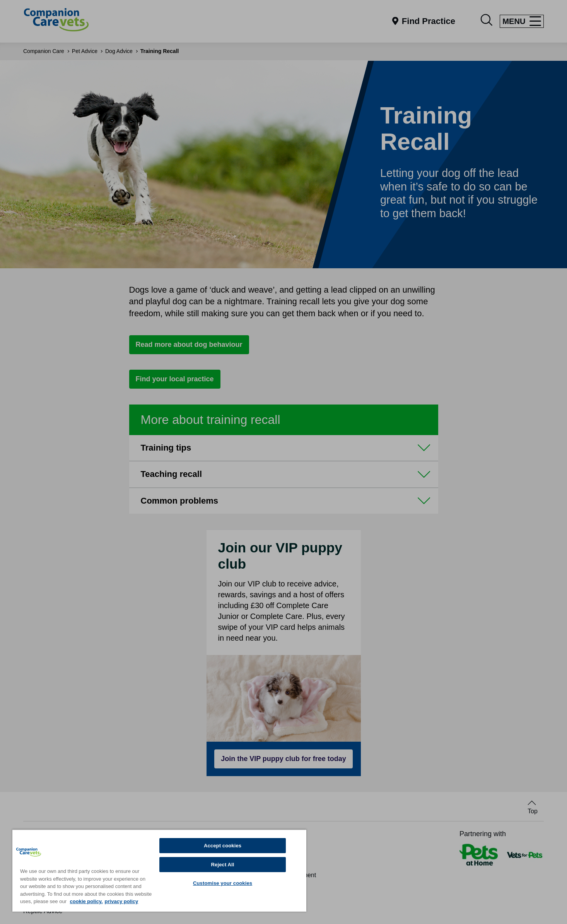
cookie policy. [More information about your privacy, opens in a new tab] (86, 901)
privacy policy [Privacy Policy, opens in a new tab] (122, 901)
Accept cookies (223, 846)
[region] (159, 870)
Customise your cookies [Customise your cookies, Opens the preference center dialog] (223, 883)
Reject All (223, 865)
